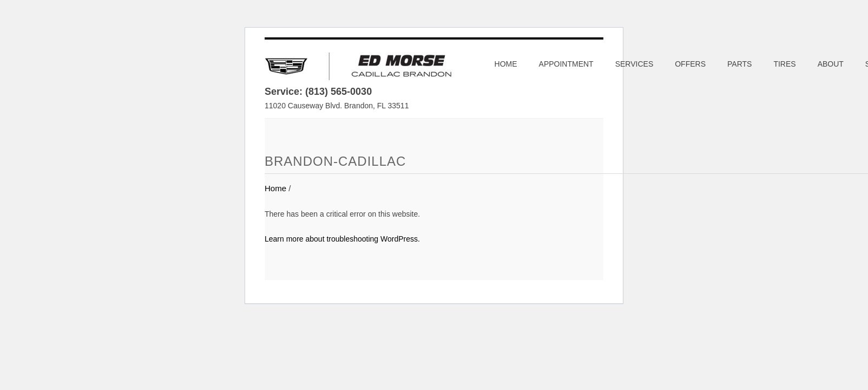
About (831, 64)
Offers (690, 64)
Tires (784, 64)
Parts (739, 64)
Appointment (566, 64)
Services (634, 64)
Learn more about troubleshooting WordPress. (342, 239)
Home (506, 64)
